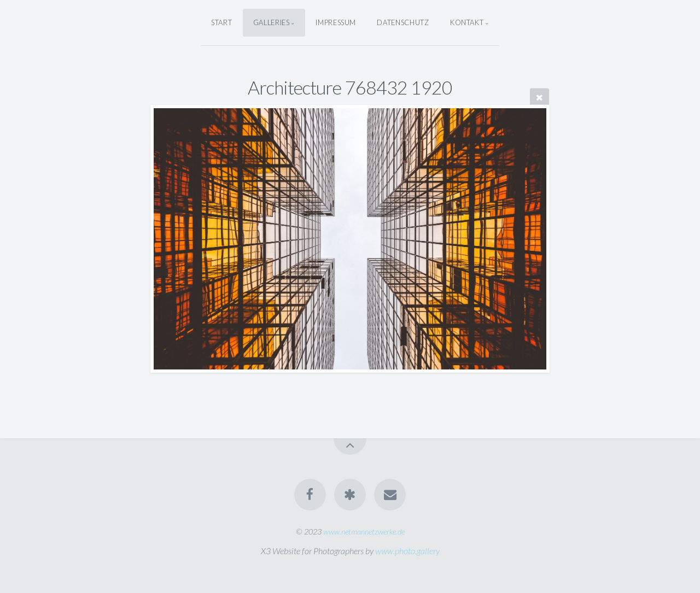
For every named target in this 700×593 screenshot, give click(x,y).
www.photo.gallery (407, 551)
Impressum (336, 22)
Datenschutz (403, 22)
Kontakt (467, 22)
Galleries (272, 22)
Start (221, 22)
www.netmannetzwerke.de (364, 532)
